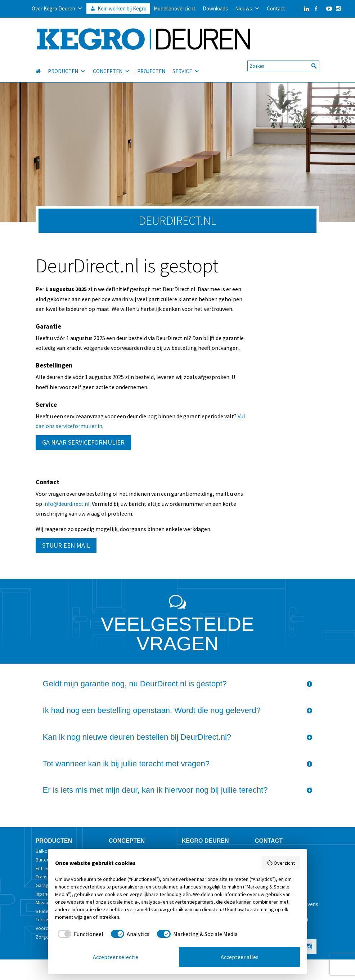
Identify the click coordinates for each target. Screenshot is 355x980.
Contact (276, 8)
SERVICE (186, 67)
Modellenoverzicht (175, 8)
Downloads (215, 8)
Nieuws (247, 9)
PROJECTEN (151, 67)
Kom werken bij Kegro (122, 8)
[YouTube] (327, 9)
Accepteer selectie (116, 957)
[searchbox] (283, 62)
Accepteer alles (240, 957)
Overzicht (281, 863)
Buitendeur (48, 860)
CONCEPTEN (111, 67)
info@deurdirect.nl (66, 504)
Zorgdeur (46, 937)
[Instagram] (338, 9)
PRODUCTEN (67, 67)
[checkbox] (79, 934)
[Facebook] (316, 9)
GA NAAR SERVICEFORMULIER (83, 442)
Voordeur (46, 928)
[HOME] (42, 67)
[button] (314, 62)
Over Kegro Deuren (57, 9)
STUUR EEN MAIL (66, 545)
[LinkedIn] (299, 9)
